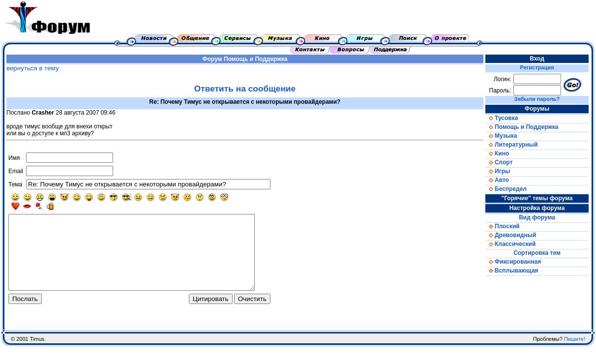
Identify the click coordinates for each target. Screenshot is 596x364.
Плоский (503, 226)
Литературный (511, 145)
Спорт (499, 162)
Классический (510, 244)
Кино (497, 153)
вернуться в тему (33, 68)
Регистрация (537, 67)
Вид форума (537, 217)
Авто (497, 180)
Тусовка (502, 118)
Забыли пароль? (537, 99)
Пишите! (575, 357)
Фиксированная (513, 262)
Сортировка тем (537, 253)
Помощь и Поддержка (255, 59)
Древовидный (511, 235)
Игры (498, 171)
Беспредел (506, 189)
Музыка (501, 136)
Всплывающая (512, 271)
